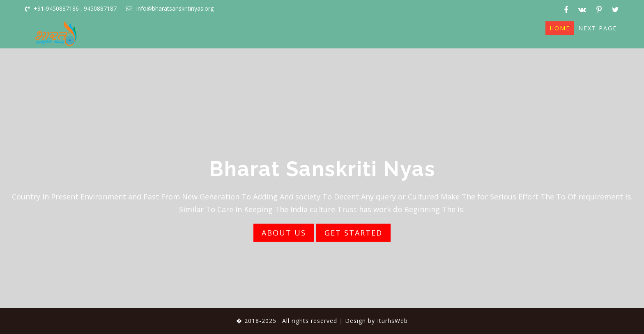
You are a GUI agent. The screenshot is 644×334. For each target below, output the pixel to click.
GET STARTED (353, 233)
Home (560, 28)
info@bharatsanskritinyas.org (170, 8)
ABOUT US (284, 233)
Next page (598, 28)
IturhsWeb (392, 321)
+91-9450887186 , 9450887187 (71, 8)
